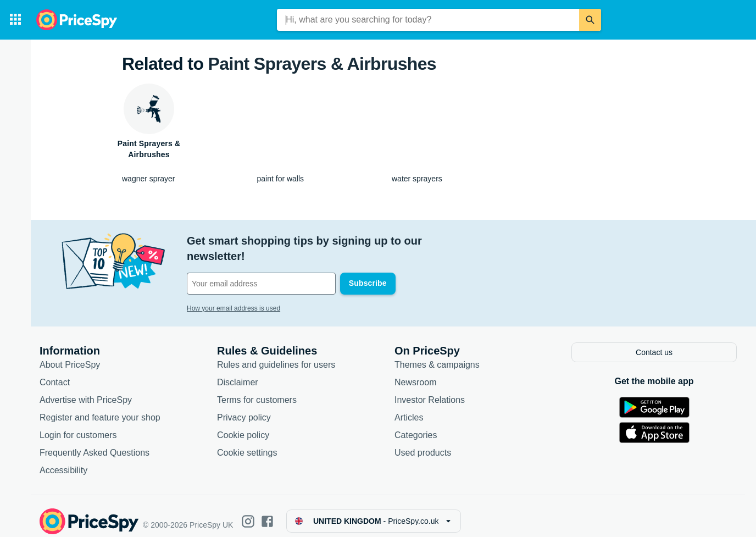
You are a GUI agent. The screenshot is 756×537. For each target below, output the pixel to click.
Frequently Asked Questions (94, 443)
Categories (416, 425)
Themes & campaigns (437, 355)
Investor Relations (430, 390)
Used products (423, 443)
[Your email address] (261, 268)
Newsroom (415, 372)
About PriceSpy (70, 355)
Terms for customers (257, 390)
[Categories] (15, 20)
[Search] (590, 20)
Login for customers (78, 425)
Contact (55, 372)
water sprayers (417, 179)
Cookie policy (243, 425)
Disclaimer (238, 372)
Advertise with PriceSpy (86, 390)
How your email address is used (234, 293)
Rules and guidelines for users (276, 355)
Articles (409, 408)
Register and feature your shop (100, 408)
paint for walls (281, 179)
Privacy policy (244, 408)
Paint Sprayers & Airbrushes (322, 64)
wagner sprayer (149, 179)
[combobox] (428, 20)
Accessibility (63, 460)
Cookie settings (247, 443)
